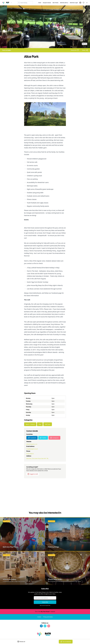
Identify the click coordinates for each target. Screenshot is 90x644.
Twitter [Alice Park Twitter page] (43, 438)
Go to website (66, 642)
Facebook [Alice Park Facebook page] (32, 438)
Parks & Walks (7, 50)
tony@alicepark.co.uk (32, 449)
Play (40, 424)
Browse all (21, 642)
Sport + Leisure (30, 424)
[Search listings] (25, 3)
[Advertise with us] (87, 3)
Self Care (48, 424)
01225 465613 (30, 454)
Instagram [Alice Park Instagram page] (54, 438)
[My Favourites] (84, 3)
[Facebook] (41, 626)
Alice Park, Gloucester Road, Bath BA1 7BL (37, 459)
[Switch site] (11, 3)
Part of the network (45, 612)
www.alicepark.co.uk (32, 444)
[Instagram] (49, 626)
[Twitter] (45, 626)
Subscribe (45, 602)
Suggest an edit (33, 474)
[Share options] (85, 50)
